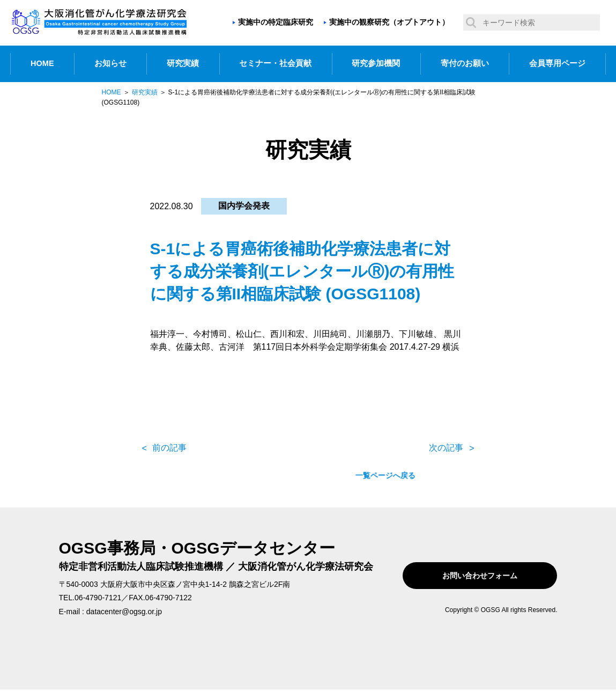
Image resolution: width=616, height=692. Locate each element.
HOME (42, 63)
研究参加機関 (376, 63)
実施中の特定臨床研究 (276, 22)
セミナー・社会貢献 (275, 63)
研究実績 (183, 63)
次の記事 (446, 448)
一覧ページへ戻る (308, 448)
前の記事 (169, 448)
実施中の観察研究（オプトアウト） (389, 22)
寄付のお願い (465, 63)
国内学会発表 (244, 206)
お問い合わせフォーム (489, 576)
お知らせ (110, 63)
